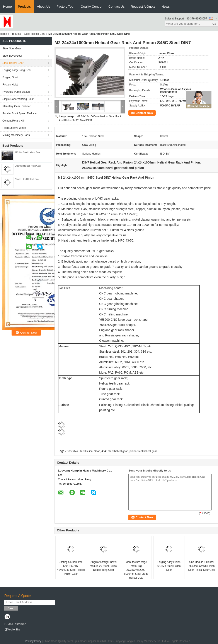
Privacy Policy (33, 641)
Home (7, 6)
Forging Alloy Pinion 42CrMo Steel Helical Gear (169, 566)
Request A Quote (143, 6)
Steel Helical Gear (35, 34)
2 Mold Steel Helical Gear (27, 179)
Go (214, 24)
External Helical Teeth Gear (28, 166)
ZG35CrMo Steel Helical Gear (82, 451)
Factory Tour (66, 6)
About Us (44, 6)
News (166, 6)
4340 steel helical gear (115, 451)
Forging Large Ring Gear (17, 70)
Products (24, 6)
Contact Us (116, 6)
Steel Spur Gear (12, 49)
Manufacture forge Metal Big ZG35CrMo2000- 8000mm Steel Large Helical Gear (136, 570)
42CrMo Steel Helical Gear (28, 152)
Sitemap (21, 624)
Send (11, 608)
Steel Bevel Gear (12, 56)
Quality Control (91, 6)
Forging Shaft (10, 77)
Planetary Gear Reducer (16, 106)
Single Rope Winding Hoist (18, 99)
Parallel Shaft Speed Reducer (20, 113)
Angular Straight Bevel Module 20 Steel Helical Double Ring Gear (104, 566)
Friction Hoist (10, 85)
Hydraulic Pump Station (16, 92)
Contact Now (144, 113)
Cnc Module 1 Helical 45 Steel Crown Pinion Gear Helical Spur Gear (202, 566)
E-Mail (9, 624)
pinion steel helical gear (143, 451)
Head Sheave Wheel (14, 128)
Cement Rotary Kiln (14, 121)
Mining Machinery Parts (16, 135)
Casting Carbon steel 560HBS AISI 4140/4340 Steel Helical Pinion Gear (71, 568)
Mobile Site (12, 630)
